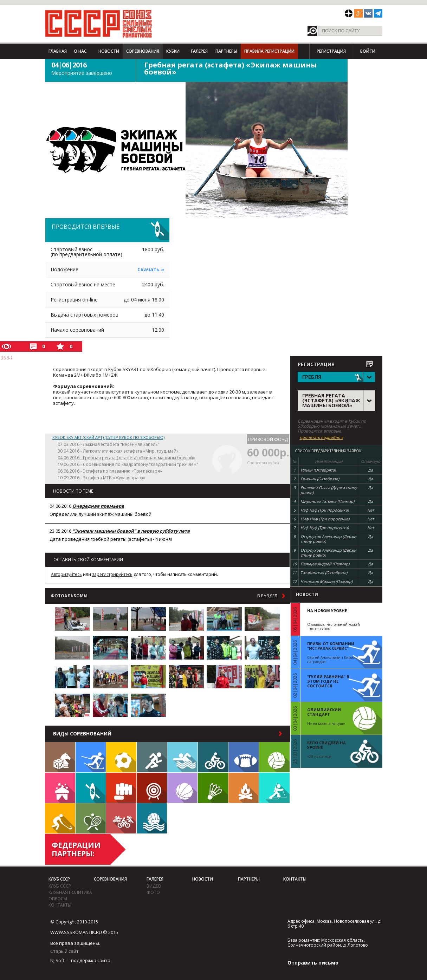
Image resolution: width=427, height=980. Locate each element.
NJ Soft (57, 960)
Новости (109, 51)
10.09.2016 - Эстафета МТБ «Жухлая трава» (101, 478)
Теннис (91, 818)
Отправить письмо (313, 963)
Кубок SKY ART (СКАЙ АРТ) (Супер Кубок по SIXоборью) (108, 437)
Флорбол (60, 818)
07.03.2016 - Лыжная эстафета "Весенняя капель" (109, 444)
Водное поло (152, 818)
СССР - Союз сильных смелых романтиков (99, 24)
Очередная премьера (98, 506)
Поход (244, 788)
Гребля (91, 788)
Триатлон (121, 818)
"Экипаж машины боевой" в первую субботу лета (131, 531)
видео (154, 886)
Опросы (58, 899)
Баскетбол (182, 788)
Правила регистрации (269, 51)
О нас (80, 51)
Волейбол (274, 757)
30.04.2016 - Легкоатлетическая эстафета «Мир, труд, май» (118, 451)
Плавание (182, 757)
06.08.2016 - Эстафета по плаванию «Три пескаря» (110, 471)
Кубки (173, 51)
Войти (368, 51)
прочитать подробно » (321, 437)
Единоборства (121, 788)
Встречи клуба (60, 788)
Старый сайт (64, 951)
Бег (152, 757)
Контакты (60, 905)
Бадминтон (213, 788)
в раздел (267, 596)
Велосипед (213, 757)
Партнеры (226, 51)
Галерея (199, 51)
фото (153, 892)
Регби (244, 757)
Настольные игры (60, 757)
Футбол (121, 757)
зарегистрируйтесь (112, 574)
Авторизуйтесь (66, 574)
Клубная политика (70, 892)
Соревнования (143, 51)
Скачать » (151, 269)
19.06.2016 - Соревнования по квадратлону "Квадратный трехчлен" (128, 464)
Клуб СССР (59, 879)
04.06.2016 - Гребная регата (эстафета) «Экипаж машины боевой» (126, 458)
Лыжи (91, 757)
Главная (58, 51)
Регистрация (331, 51)
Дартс (152, 788)
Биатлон (274, 788)
